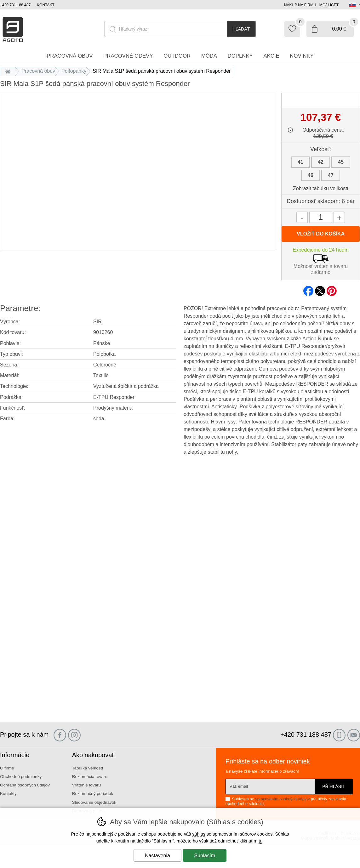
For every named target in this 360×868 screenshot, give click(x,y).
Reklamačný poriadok (93, 794)
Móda (209, 56)
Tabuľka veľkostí (88, 768)
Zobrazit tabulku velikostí (321, 188)
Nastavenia (157, 856)
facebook (308, 289)
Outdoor (177, 56)
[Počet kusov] (321, 217)
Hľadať (241, 29)
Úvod (9, 71)
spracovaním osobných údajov (282, 799)
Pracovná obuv (38, 71)
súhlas (199, 834)
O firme (7, 768)
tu (260, 841)
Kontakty (8, 794)
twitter (320, 289)
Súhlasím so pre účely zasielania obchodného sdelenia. (286, 801)
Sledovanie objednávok (94, 802)
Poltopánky (74, 71)
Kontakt (46, 5)
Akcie (271, 56)
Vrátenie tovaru (87, 785)
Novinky (302, 56)
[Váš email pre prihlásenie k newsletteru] (270, 786)
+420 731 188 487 (15, 5)
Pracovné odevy (128, 56)
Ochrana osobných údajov (25, 785)
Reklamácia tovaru (90, 777)
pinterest (332, 289)
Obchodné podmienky (21, 777)
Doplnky (240, 56)
